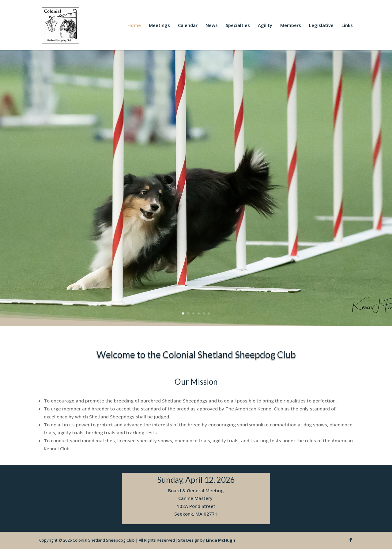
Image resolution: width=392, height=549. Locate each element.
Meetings (159, 26)
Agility (265, 26)
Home (134, 26)
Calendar (188, 26)
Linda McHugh (221, 540)
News (212, 26)
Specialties (238, 26)
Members (291, 26)
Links (347, 26)
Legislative (321, 26)
